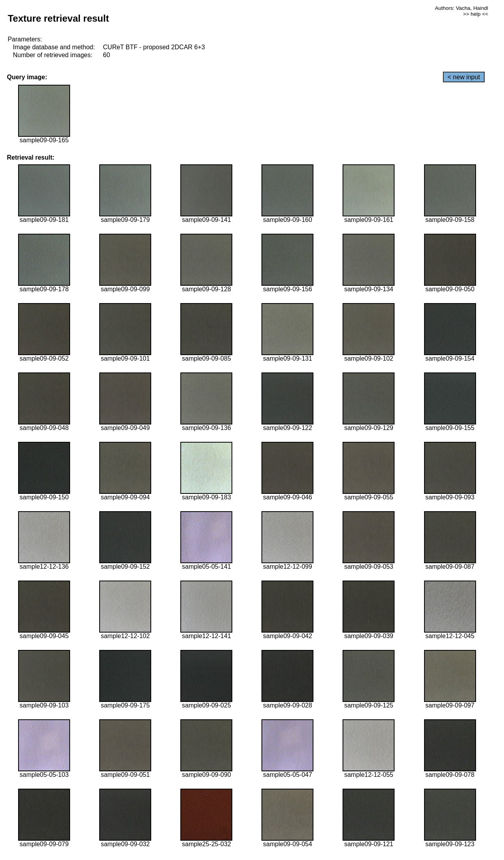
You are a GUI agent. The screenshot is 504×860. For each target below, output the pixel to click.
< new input (464, 77)
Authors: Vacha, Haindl (461, 8)
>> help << (476, 14)
